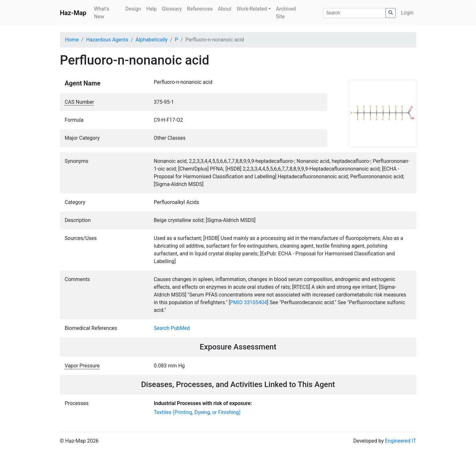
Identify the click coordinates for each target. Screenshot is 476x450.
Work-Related (252, 9)
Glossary (172, 9)
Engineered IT (400, 441)
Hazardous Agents (107, 40)
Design (133, 9)
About (225, 9)
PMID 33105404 (249, 302)
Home (72, 40)
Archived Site (286, 13)
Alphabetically (151, 40)
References (200, 9)
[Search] (355, 13)
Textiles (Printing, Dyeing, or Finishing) (197, 412)
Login (407, 13)
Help (151, 9)
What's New (102, 13)
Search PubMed (172, 328)
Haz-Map (73, 13)
